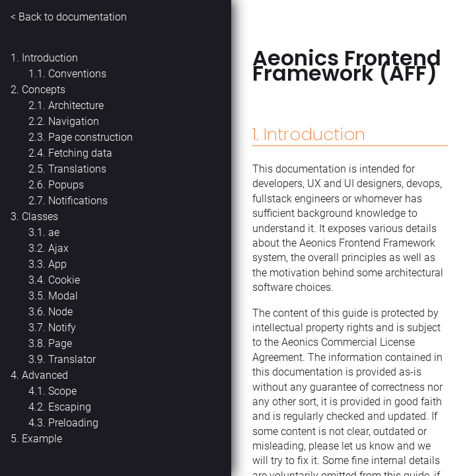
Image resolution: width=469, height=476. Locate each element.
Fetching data (80, 153)
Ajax (58, 248)
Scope (62, 391)
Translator (72, 359)
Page (60, 343)
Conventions (77, 74)
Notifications (78, 201)
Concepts (44, 90)
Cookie (64, 280)
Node (60, 312)
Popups (66, 185)
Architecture (76, 105)
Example (42, 439)
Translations (77, 169)
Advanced (45, 375)
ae (54, 232)
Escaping (70, 407)
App (57, 264)
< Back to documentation (69, 17)
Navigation (74, 121)
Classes (40, 217)
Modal (63, 296)
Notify (62, 328)
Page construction (90, 137)
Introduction (50, 58)
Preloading (73, 423)
